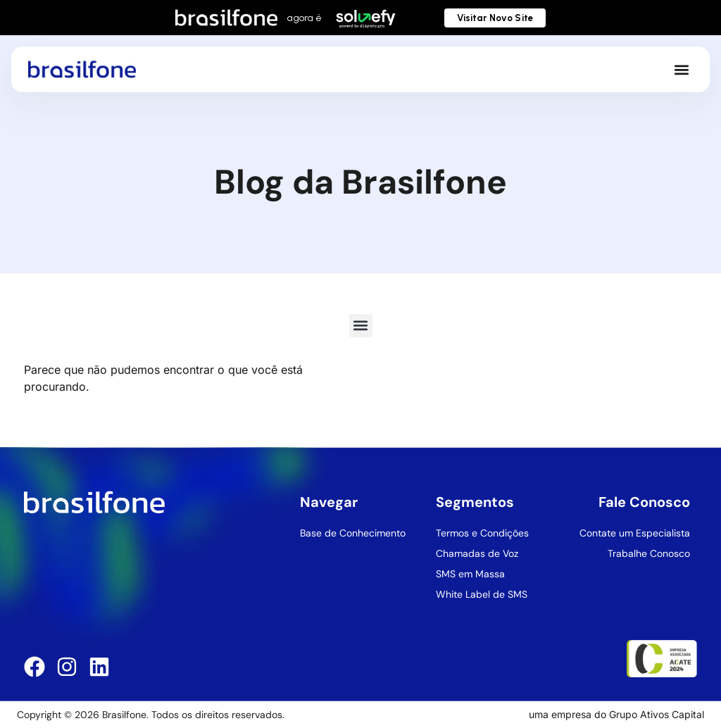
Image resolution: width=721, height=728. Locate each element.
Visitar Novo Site (495, 18)
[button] (681, 69)
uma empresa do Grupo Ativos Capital (616, 714)
